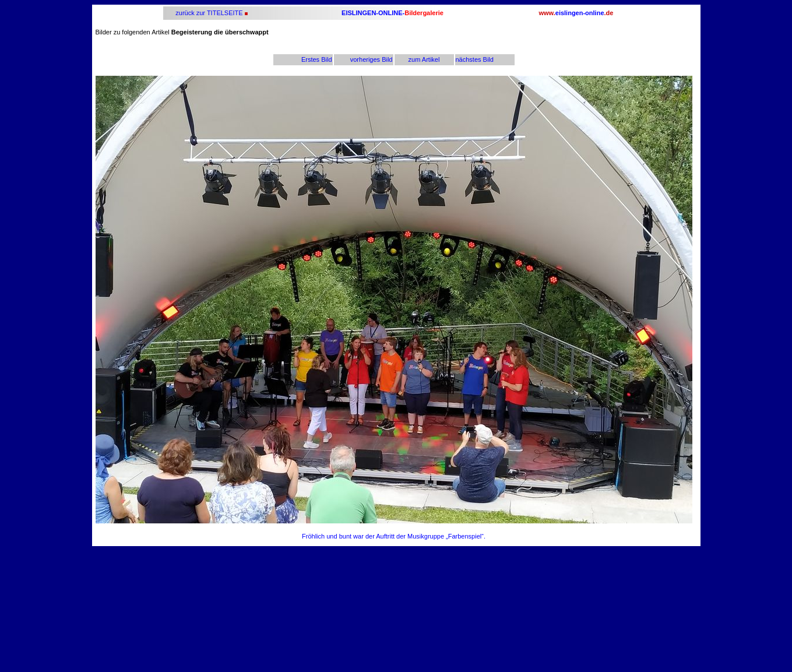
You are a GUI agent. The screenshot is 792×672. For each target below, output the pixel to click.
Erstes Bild (317, 59)
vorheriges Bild (372, 59)
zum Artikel (424, 59)
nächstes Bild (475, 59)
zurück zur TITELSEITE (208, 13)
